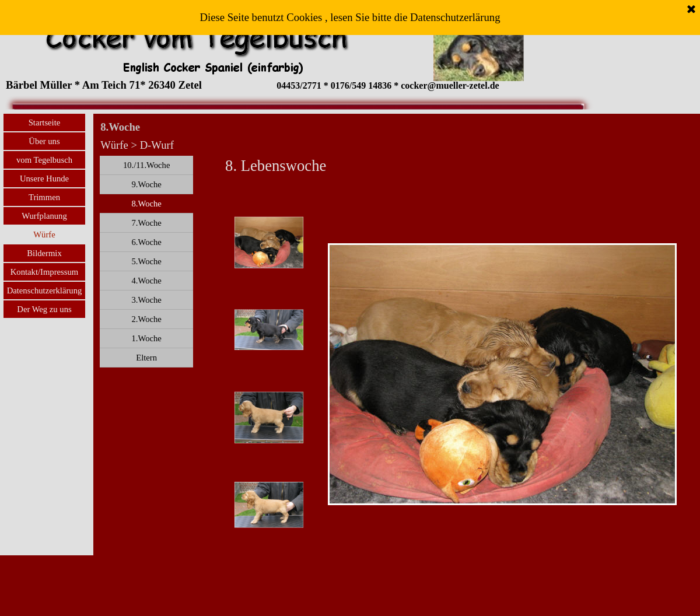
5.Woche (146, 261)
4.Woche (146, 281)
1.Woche (146, 338)
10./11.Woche (147, 165)
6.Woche (146, 242)
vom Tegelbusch (44, 160)
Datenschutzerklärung (45, 290)
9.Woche (146, 184)
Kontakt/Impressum (44, 272)
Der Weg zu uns (44, 309)
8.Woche (146, 204)
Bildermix (44, 253)
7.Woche (146, 223)
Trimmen (44, 197)
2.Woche (146, 319)
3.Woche (146, 300)
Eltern (146, 358)
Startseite (45, 123)
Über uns (44, 141)
